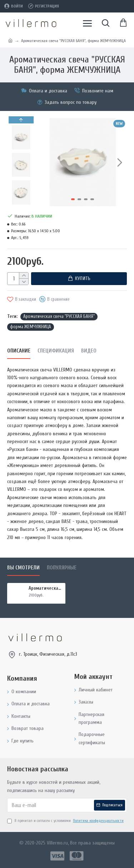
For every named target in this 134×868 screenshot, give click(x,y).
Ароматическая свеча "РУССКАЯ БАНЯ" (59, 316)
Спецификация (56, 351)
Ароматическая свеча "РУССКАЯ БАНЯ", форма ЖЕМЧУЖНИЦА (46, 588)
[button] (120, 162)
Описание (19, 351)
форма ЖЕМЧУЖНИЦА (31, 326)
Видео (89, 351)
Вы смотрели (23, 568)
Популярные (62, 568)
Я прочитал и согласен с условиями (66, 821)
